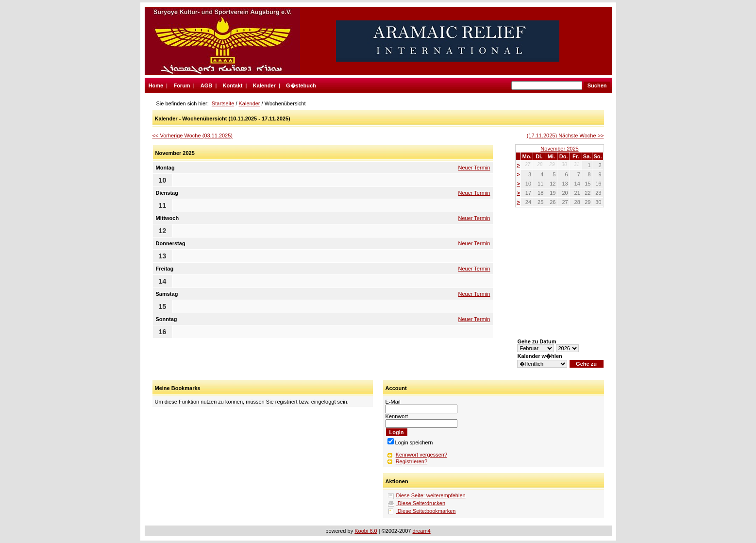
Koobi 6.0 (366, 531)
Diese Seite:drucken (421, 503)
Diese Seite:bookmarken (426, 511)
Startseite (223, 103)
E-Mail (393, 402)
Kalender (264, 85)
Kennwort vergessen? (421, 455)
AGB (206, 85)
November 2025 (559, 149)
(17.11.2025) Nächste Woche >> (565, 136)
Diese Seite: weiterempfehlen (431, 495)
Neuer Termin (474, 168)
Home (156, 85)
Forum (182, 85)
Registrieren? (412, 461)
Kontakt (233, 85)
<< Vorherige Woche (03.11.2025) (193, 136)
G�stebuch (301, 85)
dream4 (421, 531)
